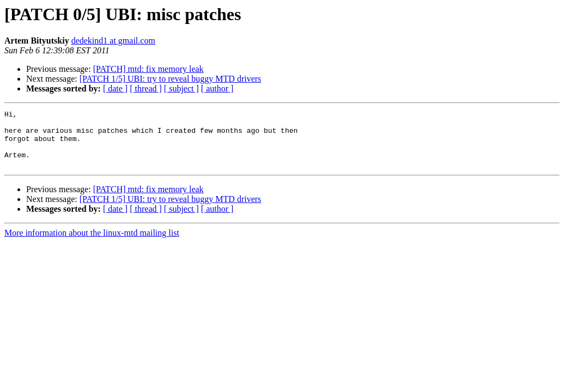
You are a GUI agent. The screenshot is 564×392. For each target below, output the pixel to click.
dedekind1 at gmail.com (113, 41)
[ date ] (115, 88)
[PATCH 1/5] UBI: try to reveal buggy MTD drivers (171, 79)
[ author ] (217, 88)
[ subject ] (181, 88)
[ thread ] (146, 88)
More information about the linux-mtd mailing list (92, 244)
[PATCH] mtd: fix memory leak (148, 69)
